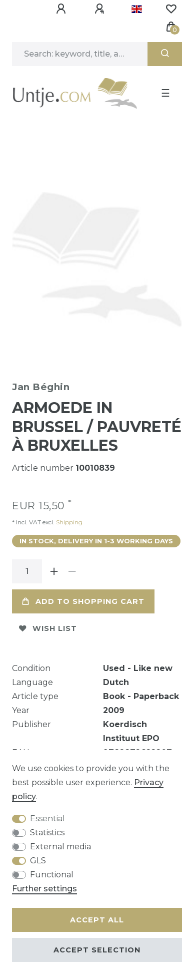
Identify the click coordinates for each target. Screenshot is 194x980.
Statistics (47, 833)
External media (60, 847)
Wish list (48, 625)
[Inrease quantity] (54, 568)
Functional (52, 875)
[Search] (165, 54)
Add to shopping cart (83, 598)
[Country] (137, 9)
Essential (47, 819)
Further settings (44, 889)
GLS (38, 861)
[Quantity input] (27, 568)
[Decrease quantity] (72, 568)
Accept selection (97, 950)
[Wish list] (171, 9)
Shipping (68, 519)
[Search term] (80, 54)
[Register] (101, 9)
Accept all (97, 920)
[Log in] (62, 9)
